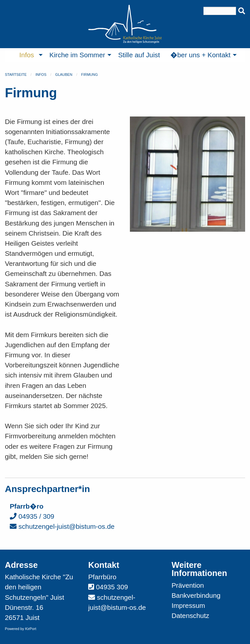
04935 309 (112, 587)
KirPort (31, 629)
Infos (41, 75)
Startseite (16, 75)
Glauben (64, 75)
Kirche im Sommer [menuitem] (77, 55)
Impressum (188, 605)
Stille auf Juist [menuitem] (139, 55)
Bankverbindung (196, 595)
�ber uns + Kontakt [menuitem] (200, 55)
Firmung (89, 75)
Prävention (188, 585)
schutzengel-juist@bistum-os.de (62, 526)
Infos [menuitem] (27, 55)
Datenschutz (190, 616)
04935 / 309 (32, 516)
